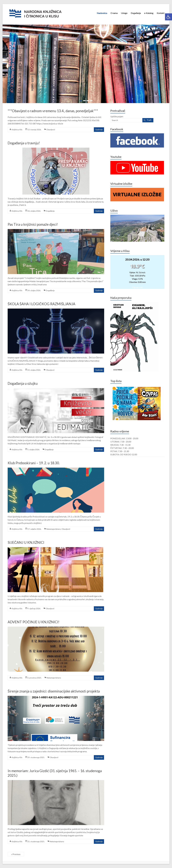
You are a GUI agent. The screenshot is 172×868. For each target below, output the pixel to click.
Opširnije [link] (99, 130)
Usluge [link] (124, 13)
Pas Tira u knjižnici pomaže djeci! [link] (33, 224)
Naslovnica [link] (102, 13)
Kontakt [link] (161, 13)
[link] (169, 17)
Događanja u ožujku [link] (23, 383)
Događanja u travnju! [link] (24, 143)
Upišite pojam (117, 116)
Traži (149, 120)
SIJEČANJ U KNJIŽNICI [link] (26, 542)
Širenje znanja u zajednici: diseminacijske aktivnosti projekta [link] (54, 691)
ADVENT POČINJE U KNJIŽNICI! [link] (34, 622)
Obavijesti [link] (51, 130)
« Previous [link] (16, 854)
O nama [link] (114, 13)
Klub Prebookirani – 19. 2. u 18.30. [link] (34, 463)
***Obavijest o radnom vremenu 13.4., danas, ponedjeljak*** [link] (53, 111)
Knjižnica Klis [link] (17, 130)
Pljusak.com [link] (137, 287)
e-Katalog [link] (149, 13)
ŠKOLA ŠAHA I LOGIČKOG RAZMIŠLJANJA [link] (42, 304)
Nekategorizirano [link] (54, 529)
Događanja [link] (136, 13)
